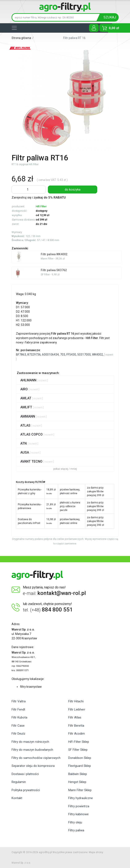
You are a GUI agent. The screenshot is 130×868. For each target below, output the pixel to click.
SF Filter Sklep (78, 750)
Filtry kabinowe (78, 814)
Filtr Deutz (18, 734)
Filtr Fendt (18, 709)
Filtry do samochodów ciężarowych (36, 758)
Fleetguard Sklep (80, 766)
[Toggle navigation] (14, 28)
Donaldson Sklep (80, 758)
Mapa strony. (96, 852)
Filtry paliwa (76, 830)
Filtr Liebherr (77, 709)
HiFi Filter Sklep (79, 742)
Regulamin (19, 782)
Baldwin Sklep (78, 774)
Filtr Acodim (77, 734)
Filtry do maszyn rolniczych (30, 742)
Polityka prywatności (26, 790)
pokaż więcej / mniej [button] (65, 469)
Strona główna (21, 38)
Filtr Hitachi (76, 701)
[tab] (65, 380)
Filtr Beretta (76, 726)
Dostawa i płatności (25, 774)
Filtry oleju (75, 822)
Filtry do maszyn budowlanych (32, 750)
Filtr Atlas (75, 717)
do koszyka (73, 190)
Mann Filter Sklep (80, 790)
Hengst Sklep (77, 782)
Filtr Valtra (19, 701)
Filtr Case (18, 726)
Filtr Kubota (19, 717)
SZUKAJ (110, 17)
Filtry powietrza (79, 806)
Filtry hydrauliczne (81, 798)
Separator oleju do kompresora (33, 766)
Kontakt (17, 798)
